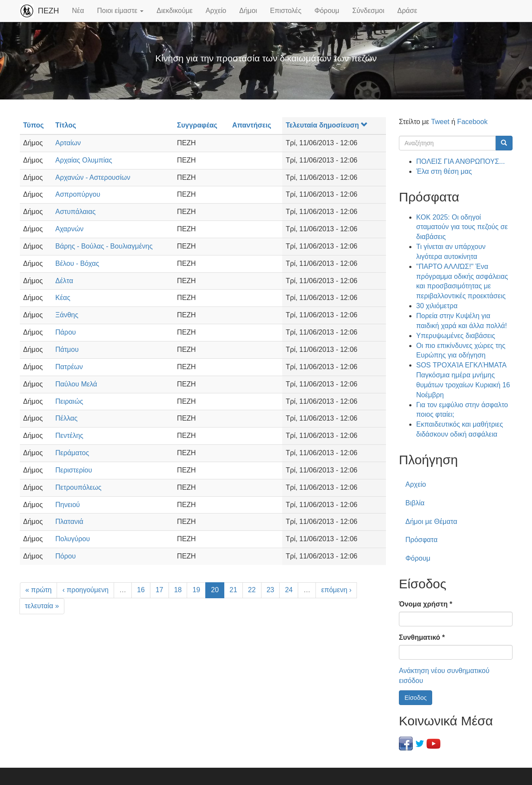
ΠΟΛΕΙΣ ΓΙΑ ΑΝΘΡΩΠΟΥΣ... (460, 161)
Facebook (472, 122)
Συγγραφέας (197, 125)
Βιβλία (415, 503)
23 (271, 590)
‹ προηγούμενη (85, 590)
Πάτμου (67, 349)
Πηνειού (68, 505)
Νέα (78, 11)
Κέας (63, 298)
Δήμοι (248, 11)
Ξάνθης (67, 315)
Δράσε (407, 11)
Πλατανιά (69, 522)
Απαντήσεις (252, 125)
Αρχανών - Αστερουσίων (93, 177)
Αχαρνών (69, 229)
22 (252, 590)
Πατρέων (69, 367)
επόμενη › (336, 590)
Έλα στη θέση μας (444, 171)
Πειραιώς (69, 401)
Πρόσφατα (421, 540)
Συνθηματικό (422, 637)
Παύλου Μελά (76, 384)
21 (233, 590)
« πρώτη (39, 590)
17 (159, 590)
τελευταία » (42, 606)
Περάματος (72, 453)
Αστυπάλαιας (75, 212)
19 (196, 590)
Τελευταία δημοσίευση (327, 125)
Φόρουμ (327, 11)
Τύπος (34, 125)
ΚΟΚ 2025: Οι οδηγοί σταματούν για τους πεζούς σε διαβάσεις (462, 227)
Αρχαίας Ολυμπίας (84, 160)
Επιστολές (286, 11)
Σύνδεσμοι (368, 11)
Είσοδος (416, 698)
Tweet (440, 122)
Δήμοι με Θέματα (431, 522)
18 (178, 590)
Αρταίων (68, 143)
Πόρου (65, 556)
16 (141, 590)
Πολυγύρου (73, 539)
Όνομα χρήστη (425, 604)
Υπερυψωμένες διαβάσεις (456, 336)
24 (289, 590)
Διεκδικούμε (174, 11)
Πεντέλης (69, 436)
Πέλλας (66, 418)
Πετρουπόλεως (78, 487)
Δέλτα (64, 281)
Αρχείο (216, 11)
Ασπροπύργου (78, 194)
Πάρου (66, 332)
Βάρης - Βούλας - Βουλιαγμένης (104, 246)
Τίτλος (66, 125)
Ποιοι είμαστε (120, 11)
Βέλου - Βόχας (77, 263)
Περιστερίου (74, 470)
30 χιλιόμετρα (437, 306)
